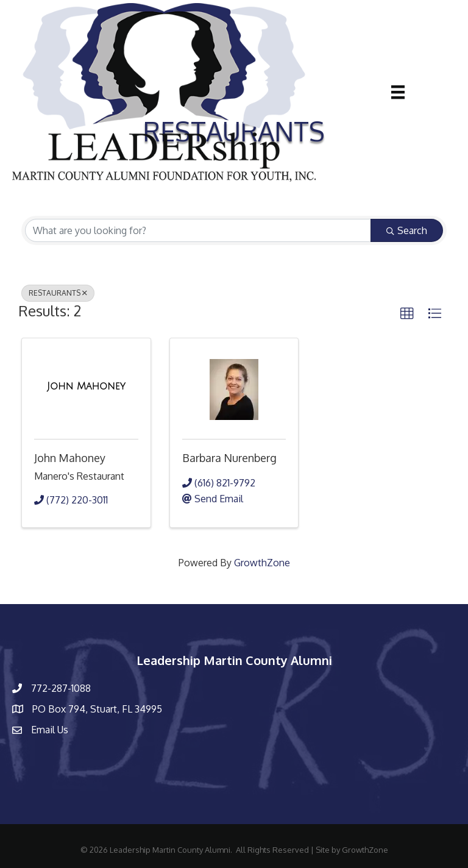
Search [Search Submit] (407, 230)
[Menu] (398, 92)
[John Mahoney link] (86, 386)
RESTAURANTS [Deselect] (58, 293)
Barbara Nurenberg (229, 458)
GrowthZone (262, 563)
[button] (407, 314)
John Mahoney (70, 458)
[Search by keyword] (198, 230)
